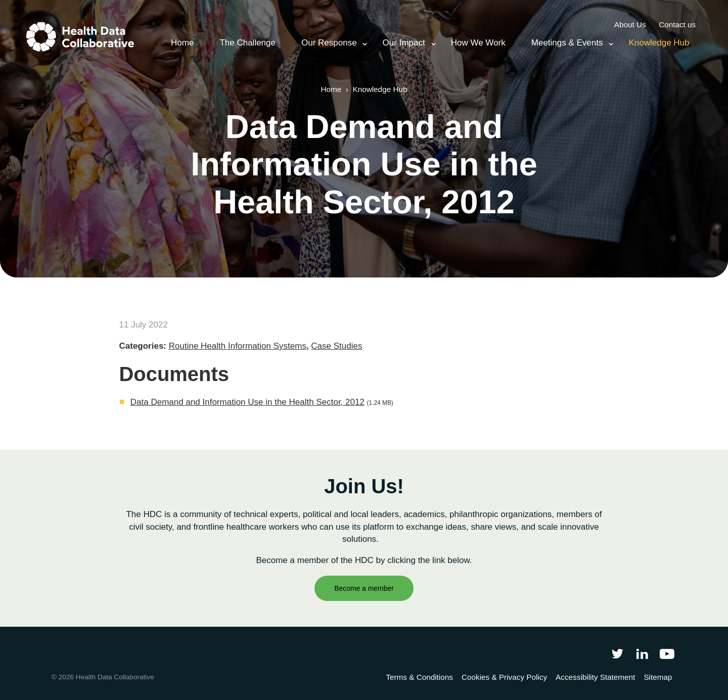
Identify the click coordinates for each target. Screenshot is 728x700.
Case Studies (336, 346)
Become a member (364, 588)
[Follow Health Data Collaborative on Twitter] (617, 653)
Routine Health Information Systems (238, 346)
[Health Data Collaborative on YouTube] (667, 653)
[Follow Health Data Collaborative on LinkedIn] (642, 653)
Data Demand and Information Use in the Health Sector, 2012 (247, 402)
